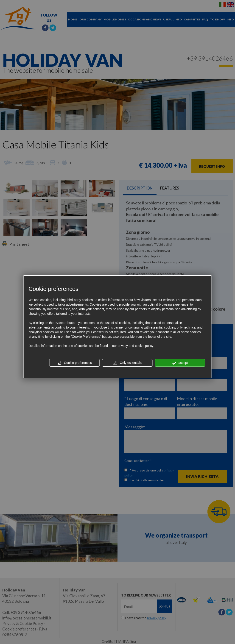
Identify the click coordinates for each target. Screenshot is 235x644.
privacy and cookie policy (136, 346)
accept (180, 363)
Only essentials (127, 363)
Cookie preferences (74, 363)
